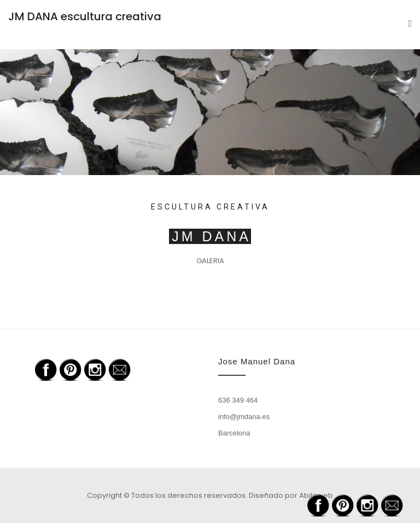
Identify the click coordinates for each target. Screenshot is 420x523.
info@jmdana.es (244, 417)
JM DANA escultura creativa (85, 16)
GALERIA (210, 261)
